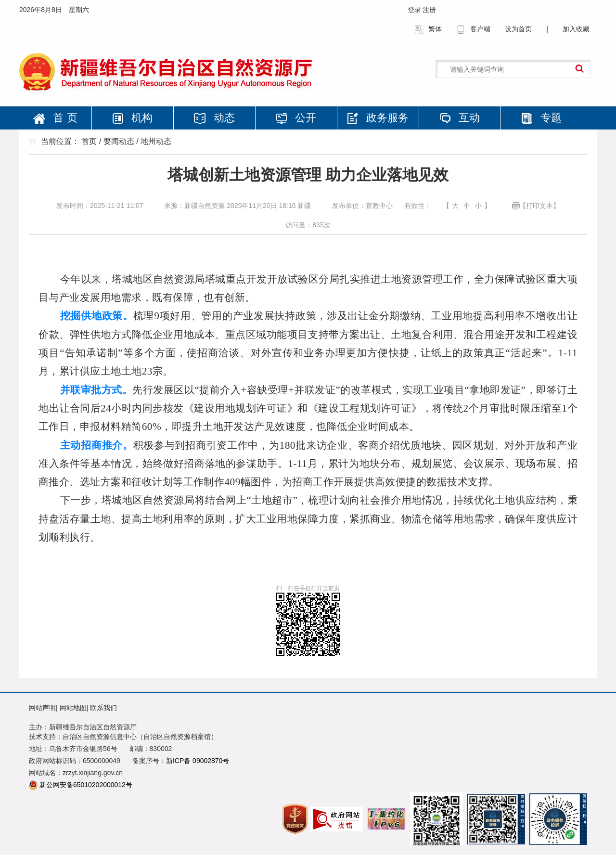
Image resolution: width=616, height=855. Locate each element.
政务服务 (378, 118)
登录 (415, 10)
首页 (89, 141)
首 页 (55, 118)
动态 (214, 118)
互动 (460, 118)
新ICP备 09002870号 (198, 761)
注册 (429, 10)
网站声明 (42, 708)
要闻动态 (119, 141)
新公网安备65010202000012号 (86, 785)
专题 (541, 118)
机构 (132, 118)
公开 (296, 118)
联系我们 (103, 708)
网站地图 (73, 708)
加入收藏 (576, 29)
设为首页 (518, 29)
